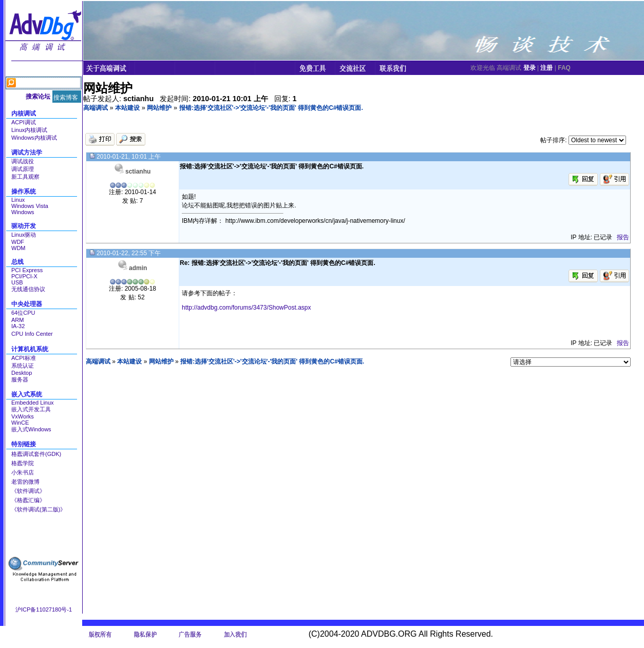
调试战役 (23, 161)
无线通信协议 (28, 289)
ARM (17, 320)
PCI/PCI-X (24, 276)
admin (138, 268)
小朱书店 (23, 472)
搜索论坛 (38, 97)
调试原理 (23, 169)
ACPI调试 (24, 122)
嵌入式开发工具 (31, 409)
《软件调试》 (28, 491)
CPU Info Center (32, 334)
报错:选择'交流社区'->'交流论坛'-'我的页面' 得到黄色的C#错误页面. (271, 108)
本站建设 (127, 108)
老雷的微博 (25, 482)
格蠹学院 (23, 463)
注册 (546, 68)
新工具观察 (25, 177)
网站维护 (159, 108)
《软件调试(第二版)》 (39, 509)
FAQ (564, 68)
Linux (18, 200)
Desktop (22, 373)
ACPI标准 (24, 358)
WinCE (20, 423)
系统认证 (23, 366)
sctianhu (138, 171)
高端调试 (96, 108)
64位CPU (23, 313)
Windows (23, 212)
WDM (18, 248)
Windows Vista (30, 206)
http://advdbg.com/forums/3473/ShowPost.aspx (246, 308)
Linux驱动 (24, 235)
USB (17, 282)
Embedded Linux (33, 403)
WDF (18, 242)
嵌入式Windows (31, 429)
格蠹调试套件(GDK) (36, 454)
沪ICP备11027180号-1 (44, 609)
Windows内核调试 (34, 138)
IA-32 (18, 326)
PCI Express (27, 270)
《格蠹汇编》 (28, 500)
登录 (529, 68)
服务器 (20, 379)
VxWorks (23, 416)
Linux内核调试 (29, 130)
